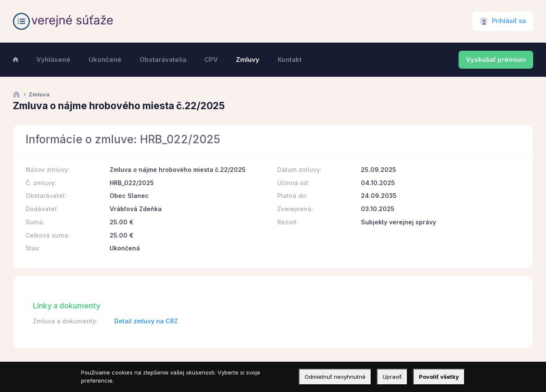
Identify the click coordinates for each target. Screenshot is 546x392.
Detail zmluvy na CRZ (146, 321)
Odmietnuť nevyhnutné (335, 377)
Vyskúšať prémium (496, 60)
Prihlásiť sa (509, 21)
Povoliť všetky (439, 377)
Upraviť (392, 377)
